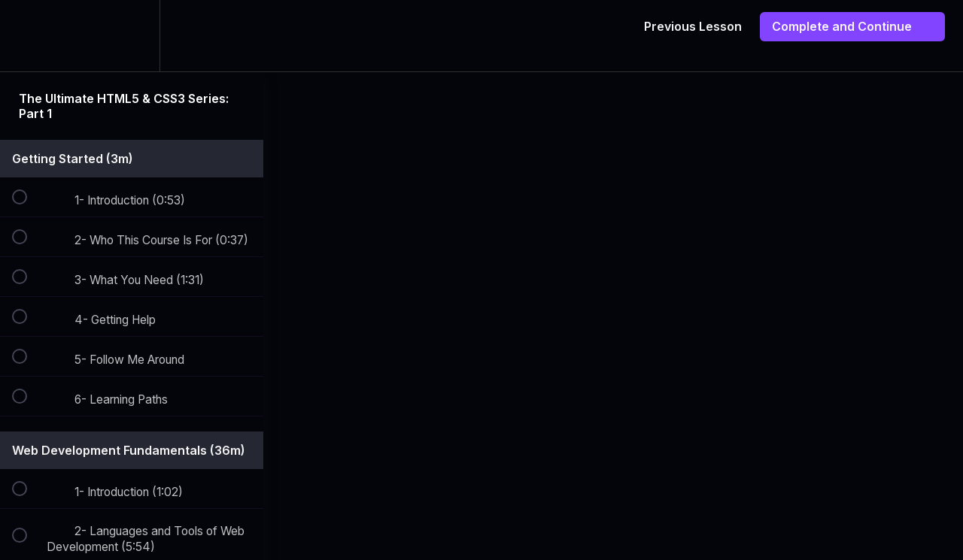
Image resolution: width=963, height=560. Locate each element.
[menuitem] (132, 36)
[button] (28, 36)
